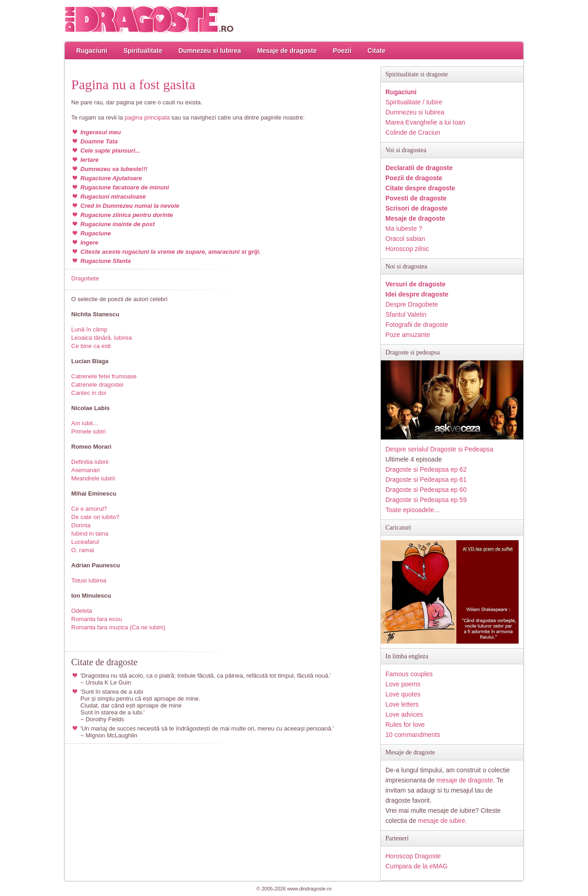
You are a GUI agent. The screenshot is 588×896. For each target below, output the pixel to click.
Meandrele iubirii (93, 478)
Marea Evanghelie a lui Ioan (425, 122)
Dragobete (85, 278)
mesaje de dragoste (465, 780)
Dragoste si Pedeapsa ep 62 (426, 469)
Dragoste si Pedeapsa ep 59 (426, 500)
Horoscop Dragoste (413, 856)
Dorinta (81, 525)
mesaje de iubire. (443, 821)
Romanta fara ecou (97, 619)
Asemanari (85, 470)
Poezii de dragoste (414, 178)
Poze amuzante (408, 335)
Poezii (342, 51)
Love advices (404, 714)
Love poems (403, 684)
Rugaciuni (92, 51)
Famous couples (409, 674)
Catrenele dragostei (97, 385)
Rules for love (405, 725)
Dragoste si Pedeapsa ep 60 (426, 490)
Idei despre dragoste (417, 294)
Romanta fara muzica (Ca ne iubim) (118, 627)
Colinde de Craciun (413, 132)
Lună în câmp (89, 329)
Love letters (402, 704)
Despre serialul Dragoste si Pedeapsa (439, 449)
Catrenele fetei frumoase (104, 376)
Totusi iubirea (89, 580)
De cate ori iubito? (95, 517)
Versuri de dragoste (416, 284)
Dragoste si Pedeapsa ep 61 (426, 479)
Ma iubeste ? (404, 228)
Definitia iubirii (90, 462)
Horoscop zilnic (407, 249)
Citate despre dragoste (420, 188)
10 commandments (413, 735)
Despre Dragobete (412, 304)
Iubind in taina (90, 534)
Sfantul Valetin (406, 314)
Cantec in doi (89, 393)
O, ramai (83, 550)
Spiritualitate (143, 51)
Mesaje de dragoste (287, 51)
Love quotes (403, 694)
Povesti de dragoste (416, 198)
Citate (376, 51)
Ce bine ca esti (91, 346)
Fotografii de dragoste (417, 325)
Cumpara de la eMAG (416, 866)
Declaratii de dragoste (419, 168)
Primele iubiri (88, 431)
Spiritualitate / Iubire (414, 102)
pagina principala (147, 117)
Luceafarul (85, 542)
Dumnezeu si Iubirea (209, 51)
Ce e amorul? (89, 509)
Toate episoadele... (413, 510)
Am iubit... (85, 423)
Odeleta (82, 611)
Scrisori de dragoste (416, 208)
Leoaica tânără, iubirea (102, 338)
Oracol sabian (405, 239)
